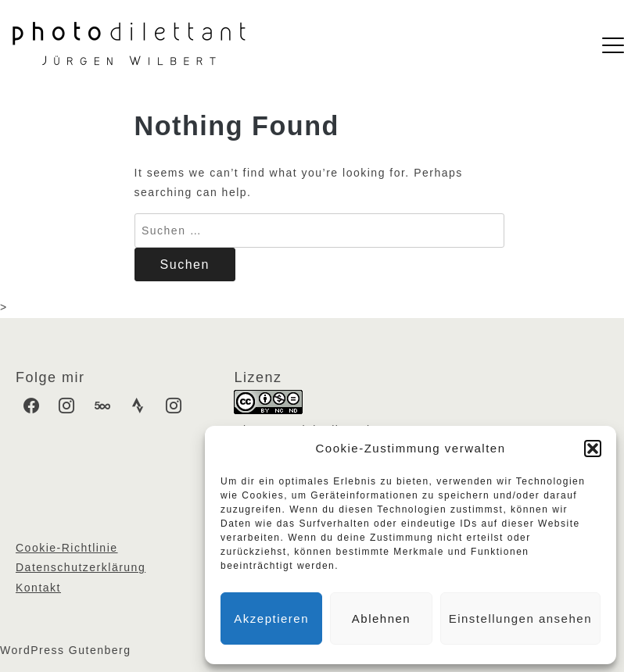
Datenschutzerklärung (81, 567)
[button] (593, 449)
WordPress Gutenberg (66, 650)
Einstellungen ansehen (520, 618)
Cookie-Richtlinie (67, 548)
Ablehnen (381, 618)
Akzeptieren (271, 618)
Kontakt (38, 588)
